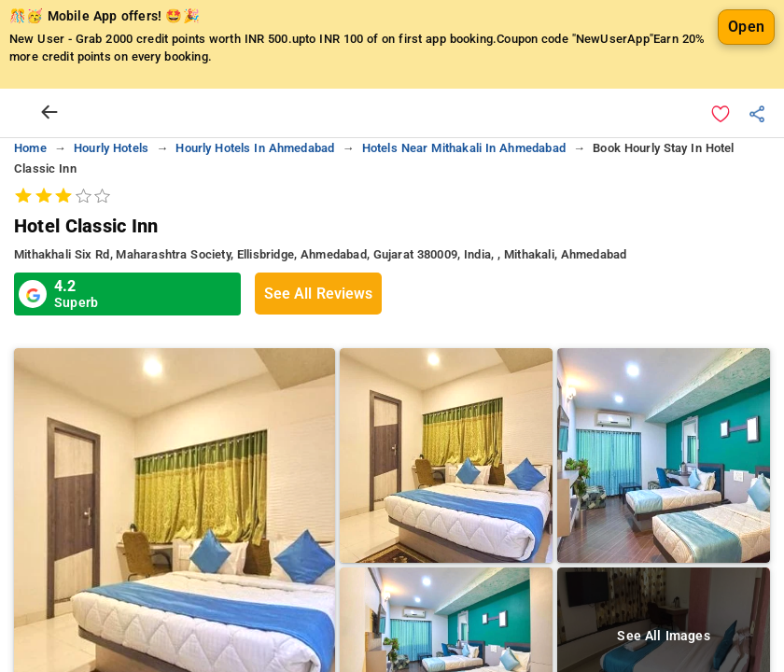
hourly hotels (111, 148)
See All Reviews (318, 294)
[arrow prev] (49, 113)
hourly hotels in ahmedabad (255, 148)
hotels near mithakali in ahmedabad (464, 148)
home (30, 148)
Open (746, 27)
